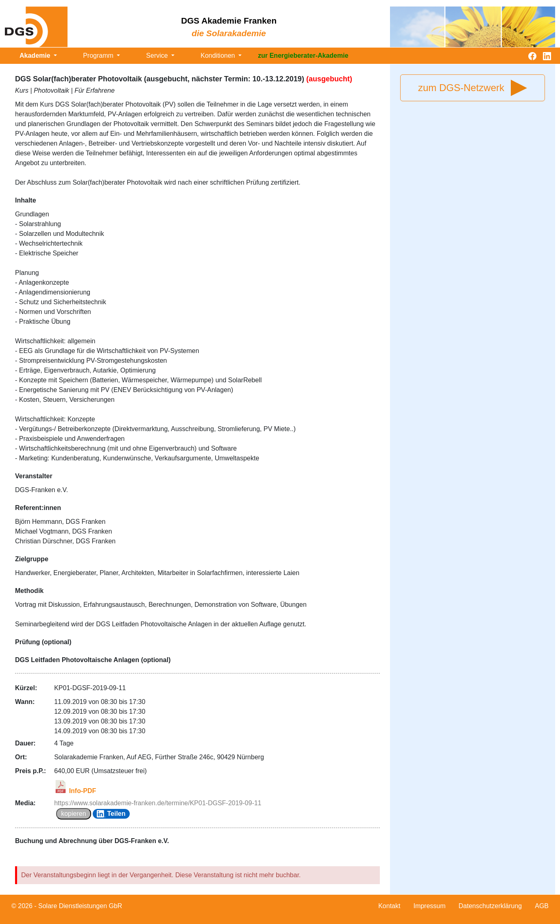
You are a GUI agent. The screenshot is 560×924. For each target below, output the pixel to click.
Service (158, 56)
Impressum (429, 906)
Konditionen (219, 56)
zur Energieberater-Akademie (303, 56)
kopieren (73, 814)
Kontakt (389, 906)
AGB (542, 906)
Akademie (36, 56)
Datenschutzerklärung (490, 906)
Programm (99, 56)
